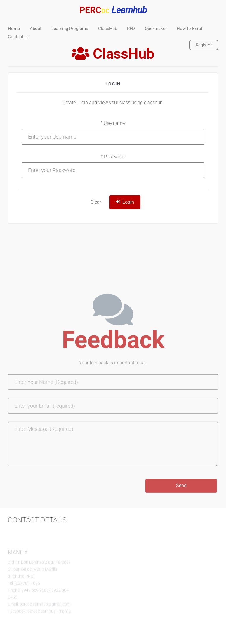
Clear (96, 202)
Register (204, 45)
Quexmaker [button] (156, 29)
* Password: (113, 157)
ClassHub (108, 29)
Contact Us (19, 37)
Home (14, 29)
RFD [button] (131, 29)
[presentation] (52, 490)
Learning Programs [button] (70, 29)
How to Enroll (190, 29)
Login (125, 202)
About (36, 29)
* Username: (113, 123)
